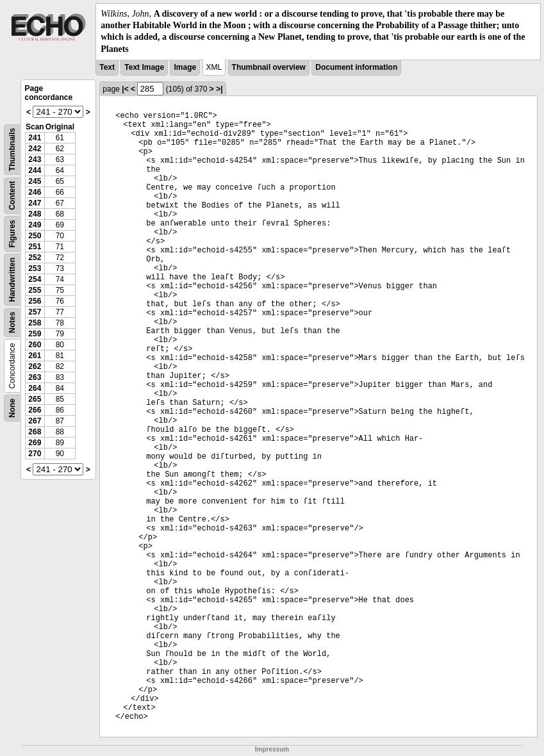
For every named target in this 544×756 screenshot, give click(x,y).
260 (35, 345)
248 (35, 214)
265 (35, 399)
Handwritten (12, 280)
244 (35, 170)
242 (35, 149)
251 (35, 247)
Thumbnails (12, 150)
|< (125, 89)
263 (35, 377)
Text (107, 67)
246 (35, 192)
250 (35, 236)
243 (35, 160)
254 (35, 279)
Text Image (144, 67)
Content (12, 195)
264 (35, 388)
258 (35, 323)
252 (35, 258)
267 (35, 421)
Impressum (272, 749)
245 (35, 181)
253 (35, 268)
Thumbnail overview (269, 67)
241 (35, 138)
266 (35, 410)
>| (219, 89)
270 (35, 454)
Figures (12, 234)
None (12, 408)
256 (35, 301)
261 (35, 356)
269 (35, 443)
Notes (12, 322)
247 (35, 203)
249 (35, 225)
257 (35, 312)
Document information (356, 67)
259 (35, 334)
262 (35, 366)
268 (35, 432)
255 (35, 290)
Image (185, 67)
